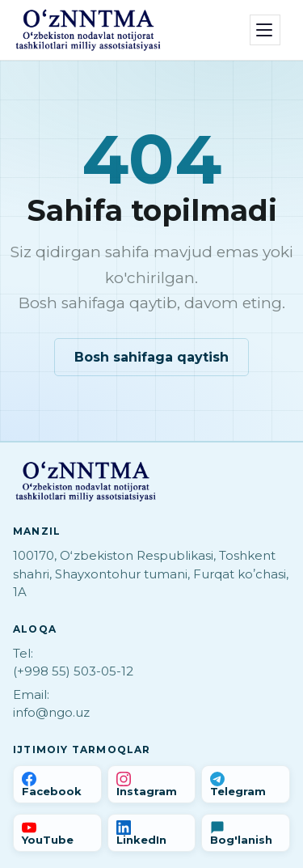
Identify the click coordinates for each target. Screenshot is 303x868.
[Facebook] (57, 784)
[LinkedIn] (152, 833)
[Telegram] (246, 784)
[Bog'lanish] (246, 833)
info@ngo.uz (51, 712)
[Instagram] (152, 784)
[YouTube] (57, 833)
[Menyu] (265, 30)
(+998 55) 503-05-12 (73, 671)
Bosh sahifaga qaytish (151, 357)
